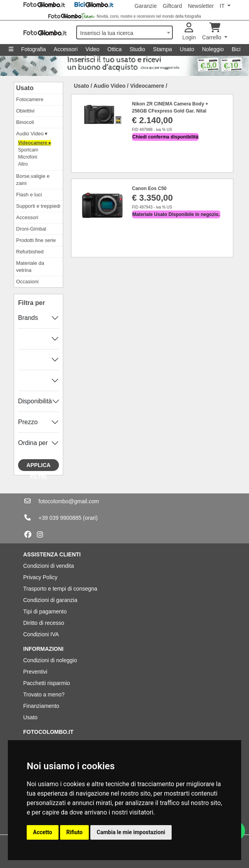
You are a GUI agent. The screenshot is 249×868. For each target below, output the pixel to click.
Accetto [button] (43, 832)
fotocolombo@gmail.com (69, 501)
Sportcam (28, 150)
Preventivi (35, 672)
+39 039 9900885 (60, 518)
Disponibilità (35, 401)
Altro (23, 164)
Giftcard (172, 6)
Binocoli (25, 122)
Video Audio (93, 51)
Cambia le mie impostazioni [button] (131, 832)
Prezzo (28, 422)
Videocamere (147, 86)
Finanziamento (41, 706)
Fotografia (34, 49)
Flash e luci (29, 195)
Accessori (66, 49)
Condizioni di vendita (49, 566)
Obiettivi (25, 111)
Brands (28, 318)
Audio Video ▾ (32, 134)
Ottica (114, 49)
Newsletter (201, 6)
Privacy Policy (40, 577)
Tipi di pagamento (45, 611)
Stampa (163, 49)
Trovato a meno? (44, 694)
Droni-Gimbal (31, 229)
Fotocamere (30, 99)
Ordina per (33, 443)
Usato (187, 49)
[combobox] (124, 32)
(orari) (90, 518)
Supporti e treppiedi (38, 206)
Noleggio (213, 49)
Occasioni (27, 282)
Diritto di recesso (44, 623)
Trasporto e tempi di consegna (60, 589)
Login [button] (189, 32)
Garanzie (146, 6)
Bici (236, 49)
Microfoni (28, 157)
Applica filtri (38, 466)
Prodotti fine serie (36, 240)
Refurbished (30, 252)
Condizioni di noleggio (50, 660)
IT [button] (223, 6)
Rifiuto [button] (75, 832)
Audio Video (109, 86)
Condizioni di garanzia (50, 600)
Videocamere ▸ (35, 143)
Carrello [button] (213, 32)
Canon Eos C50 (149, 188)
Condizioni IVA (41, 634)
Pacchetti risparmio (47, 683)
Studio (137, 49)
